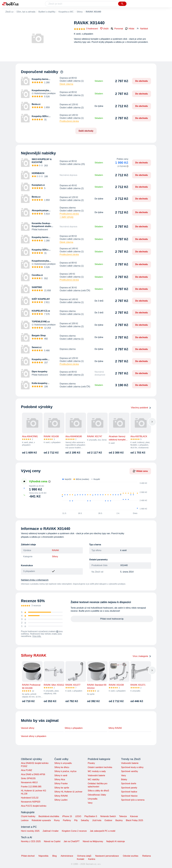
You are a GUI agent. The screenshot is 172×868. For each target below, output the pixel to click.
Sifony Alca (60, 779)
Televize (123, 816)
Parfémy (67, 820)
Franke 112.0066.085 (31, 787)
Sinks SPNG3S (28, 778)
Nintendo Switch (108, 816)
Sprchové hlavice (129, 796)
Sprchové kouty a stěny (132, 767)
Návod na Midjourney (93, 841)
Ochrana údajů (84, 856)
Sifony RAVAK (115, 728)
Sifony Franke (61, 784)
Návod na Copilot (52, 841)
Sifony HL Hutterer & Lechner (68, 792)
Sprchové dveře (129, 784)
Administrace (67, 856)
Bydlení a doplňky (47, 12)
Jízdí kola (97, 820)
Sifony (80, 12)
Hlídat (130, 29)
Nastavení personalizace (107, 856)
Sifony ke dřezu (62, 767)
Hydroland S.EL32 (30, 798)
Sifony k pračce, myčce (65, 771)
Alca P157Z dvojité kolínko (34, 806)
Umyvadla (93, 799)
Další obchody (86, 131)
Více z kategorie (142, 656)
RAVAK (55, 550)
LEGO (78, 816)
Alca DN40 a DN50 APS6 (33, 774)
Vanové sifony (28, 728)
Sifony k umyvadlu (63, 763)
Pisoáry (91, 763)
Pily (76, 820)
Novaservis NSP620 (31, 802)
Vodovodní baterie (96, 775)
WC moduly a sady (97, 771)
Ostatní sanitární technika (100, 767)
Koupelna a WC (66, 12)
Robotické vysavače (41, 820)
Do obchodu (142, 81)
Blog (55, 856)
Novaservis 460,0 (29, 782)
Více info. (37, 636)
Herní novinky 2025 (30, 831)
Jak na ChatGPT (71, 841)
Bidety (124, 779)
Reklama (147, 856)
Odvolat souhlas (131, 856)
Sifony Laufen (61, 800)
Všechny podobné (141, 408)
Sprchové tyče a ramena (133, 800)
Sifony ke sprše (62, 788)
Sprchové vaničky (129, 771)
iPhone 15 (67, 816)
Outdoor (108, 820)
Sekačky (85, 820)
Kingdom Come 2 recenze (74, 831)
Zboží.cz (9, 12)
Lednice (25, 820)
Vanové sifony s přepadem (34, 736)
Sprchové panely (129, 788)
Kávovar (134, 816)
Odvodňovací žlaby (97, 795)
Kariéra (92, 859)
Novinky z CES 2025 (31, 841)
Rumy (57, 820)
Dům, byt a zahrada (26, 12)
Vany (90, 803)
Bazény (119, 820)
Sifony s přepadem (74, 728)
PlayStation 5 (91, 816)
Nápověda (43, 856)
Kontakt (80, 859)
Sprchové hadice (129, 792)
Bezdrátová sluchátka (49, 816)
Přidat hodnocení (40, 229)
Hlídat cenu (140, 471)
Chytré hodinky (28, 816)
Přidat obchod (28, 856)
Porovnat (117, 29)
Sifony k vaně (61, 775)
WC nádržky (94, 779)
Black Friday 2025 (135, 820)
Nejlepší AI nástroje (116, 841)
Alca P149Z (27, 770)
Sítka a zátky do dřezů (98, 791)
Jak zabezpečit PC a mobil (103, 831)
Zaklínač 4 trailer (51, 831)
